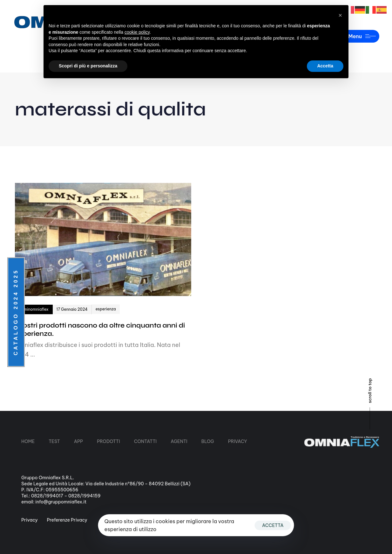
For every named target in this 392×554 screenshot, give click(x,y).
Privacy (30, 520)
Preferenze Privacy (67, 520)
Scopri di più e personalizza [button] (88, 66)
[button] (340, 15)
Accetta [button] (325, 66)
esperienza (106, 309)
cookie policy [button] (137, 32)
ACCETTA (273, 525)
